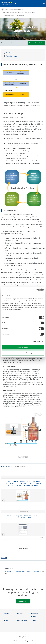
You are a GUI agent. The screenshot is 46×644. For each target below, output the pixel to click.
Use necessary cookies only (23, 353)
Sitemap (23, 639)
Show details (36, 341)
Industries (7, 614)
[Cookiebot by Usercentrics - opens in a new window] (36, 290)
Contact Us (23, 601)
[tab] (7, 467)
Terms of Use (23, 635)
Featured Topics (22, 621)
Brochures (10, 53)
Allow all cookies (23, 347)
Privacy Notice (23, 637)
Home (7, 9)
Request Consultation (36, 43)
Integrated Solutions (16, 9)
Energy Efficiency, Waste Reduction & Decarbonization (19, 12)
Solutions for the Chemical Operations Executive (24, 571)
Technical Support (12, 56)
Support (34, 621)
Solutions (20, 614)
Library (6, 621)
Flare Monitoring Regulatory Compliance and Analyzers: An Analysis (23, 517)
